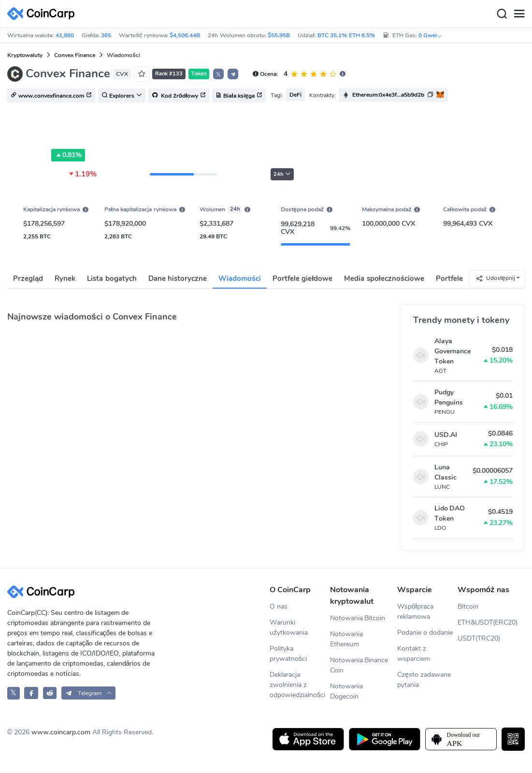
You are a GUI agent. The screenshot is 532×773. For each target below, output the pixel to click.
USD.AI (446, 435)
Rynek (65, 278)
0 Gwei (431, 35)
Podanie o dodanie (425, 633)
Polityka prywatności (288, 654)
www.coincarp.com (61, 732)
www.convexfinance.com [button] (51, 96)
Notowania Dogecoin (346, 691)
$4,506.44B (185, 35)
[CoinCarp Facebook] (31, 693)
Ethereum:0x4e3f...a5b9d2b (388, 95)
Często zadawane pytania (424, 680)
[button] (233, 74)
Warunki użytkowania (289, 627)
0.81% (68, 155)
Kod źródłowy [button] (179, 96)
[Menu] (519, 14)
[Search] (502, 14)
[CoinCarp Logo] (43, 14)
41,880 (65, 35)
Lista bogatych (112, 278)
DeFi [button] (295, 95)
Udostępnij (495, 278)
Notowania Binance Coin (359, 665)
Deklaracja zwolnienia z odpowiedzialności (297, 685)
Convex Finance (75, 55)
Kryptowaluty (25, 55)
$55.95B (279, 35)
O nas (279, 606)
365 (106, 35)
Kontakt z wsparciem (414, 654)
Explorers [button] (122, 96)
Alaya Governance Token (453, 351)
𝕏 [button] (218, 74)
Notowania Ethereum (346, 639)
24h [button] (282, 174)
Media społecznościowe (384, 278)
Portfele (449, 278)
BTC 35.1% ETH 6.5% (346, 35)
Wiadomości (240, 278)
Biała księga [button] (239, 96)
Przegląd (28, 278)
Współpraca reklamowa (415, 612)
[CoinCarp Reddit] (50, 693)
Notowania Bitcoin (358, 618)
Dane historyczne (178, 278)
